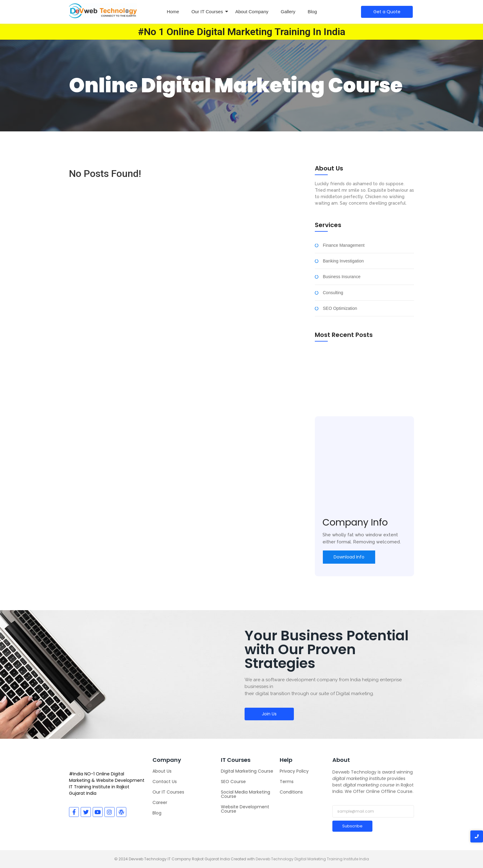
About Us (162, 771)
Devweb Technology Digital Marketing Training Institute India (312, 859)
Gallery (288, 12)
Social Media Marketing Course (246, 794)
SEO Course (233, 782)
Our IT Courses (207, 12)
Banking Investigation (343, 261)
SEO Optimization (340, 308)
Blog (312, 12)
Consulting (333, 293)
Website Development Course (245, 809)
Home (173, 12)
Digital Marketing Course (247, 771)
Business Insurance (342, 277)
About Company (252, 12)
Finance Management (344, 245)
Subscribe (352, 826)
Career (160, 802)
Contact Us (165, 782)
